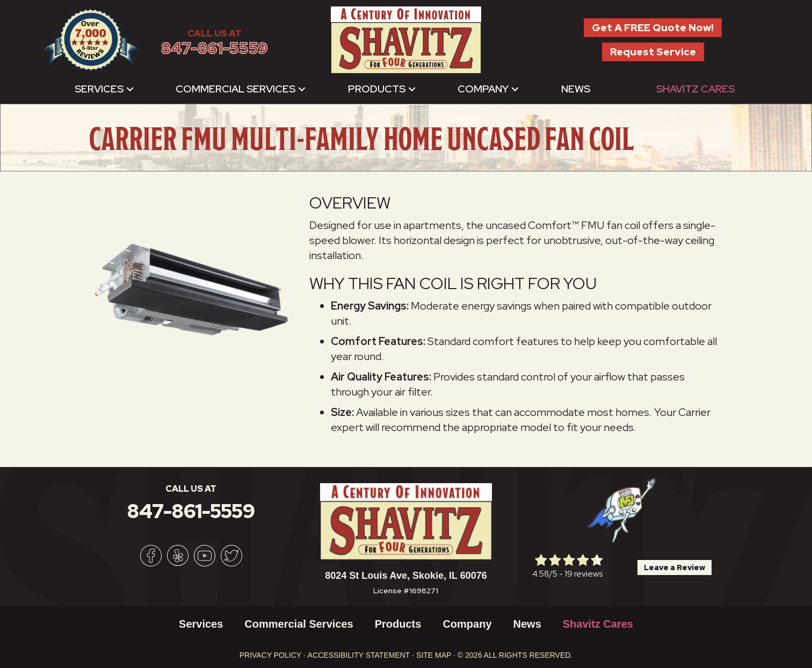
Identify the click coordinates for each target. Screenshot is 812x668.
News (576, 89)
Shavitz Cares (695, 89)
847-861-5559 (215, 48)
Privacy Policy (270, 655)
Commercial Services (235, 89)
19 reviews (583, 574)
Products (377, 89)
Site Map (434, 655)
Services (99, 89)
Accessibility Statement (359, 655)
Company (483, 89)
